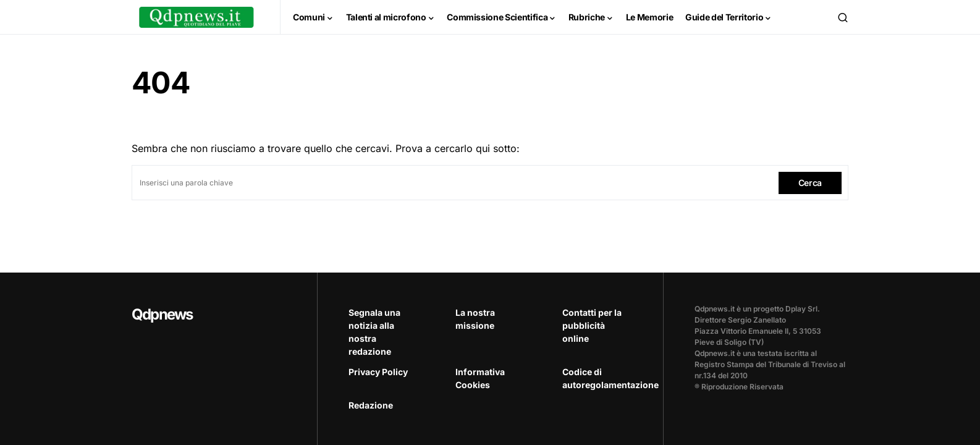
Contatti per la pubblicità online (592, 325)
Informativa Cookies (480, 378)
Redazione (371, 405)
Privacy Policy (378, 372)
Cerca (810, 183)
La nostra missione (475, 319)
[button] (843, 17)
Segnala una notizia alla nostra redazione (374, 332)
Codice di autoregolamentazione (597, 378)
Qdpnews (162, 314)
